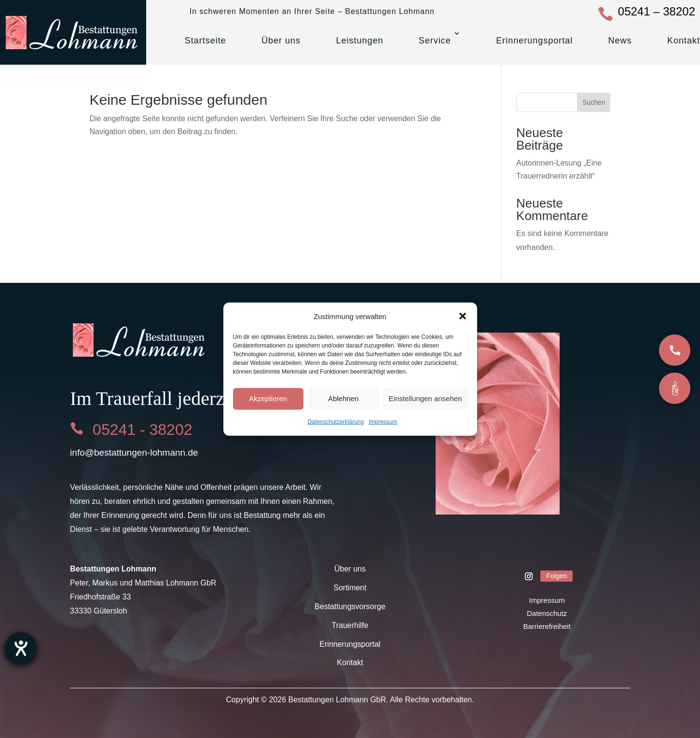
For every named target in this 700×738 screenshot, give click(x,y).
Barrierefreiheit (547, 626)
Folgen (556, 576)
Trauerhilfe (350, 625)
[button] (463, 316)
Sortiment (350, 588)
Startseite (206, 41)
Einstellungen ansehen (425, 398)
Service (435, 41)
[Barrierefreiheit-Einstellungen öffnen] (21, 648)
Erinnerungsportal (534, 41)
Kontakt (684, 41)
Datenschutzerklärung (336, 422)
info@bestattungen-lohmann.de (134, 453)
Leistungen (359, 41)
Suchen (594, 102)
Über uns (281, 41)
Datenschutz (547, 613)
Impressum (383, 422)
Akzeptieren (268, 398)
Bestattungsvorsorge (350, 606)
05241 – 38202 (657, 11)
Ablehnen (343, 398)
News (620, 41)
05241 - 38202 (142, 430)
